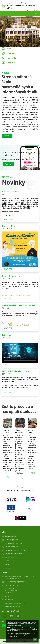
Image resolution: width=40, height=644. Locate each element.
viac (9, 477)
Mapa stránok (10, 557)
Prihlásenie (35, 10)
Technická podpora (11, 540)
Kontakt (8, 564)
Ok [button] (35, 640)
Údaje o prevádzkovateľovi (14, 554)
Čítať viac (7, 136)
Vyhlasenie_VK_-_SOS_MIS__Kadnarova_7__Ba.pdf (16, 324)
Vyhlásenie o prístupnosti (14, 543)
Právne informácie (11, 547)
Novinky (8, 568)
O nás (7, 561)
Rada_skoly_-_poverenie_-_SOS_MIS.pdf (17, 296)
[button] (28, 10)
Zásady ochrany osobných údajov (17, 550)
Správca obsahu (10, 536)
